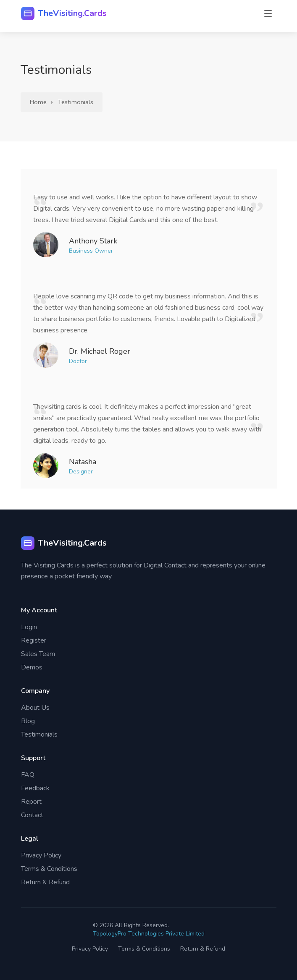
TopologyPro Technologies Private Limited (149, 934)
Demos (32, 667)
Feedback (35, 788)
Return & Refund (45, 882)
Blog (28, 721)
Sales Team (38, 654)
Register (34, 640)
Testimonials (76, 102)
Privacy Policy (41, 855)
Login (29, 627)
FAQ (28, 775)
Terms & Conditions (49, 869)
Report (31, 802)
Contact (32, 815)
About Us (35, 708)
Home (38, 102)
